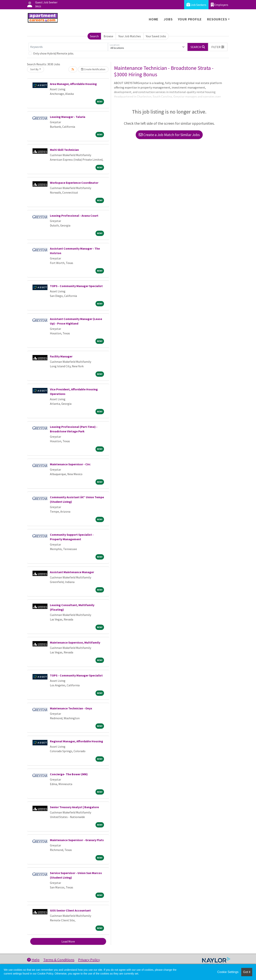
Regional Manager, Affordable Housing (76, 741)
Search (94, 36)
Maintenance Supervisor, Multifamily (75, 642)
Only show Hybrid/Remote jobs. (54, 53)
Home (154, 19)
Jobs (168, 19)
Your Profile (190, 19)
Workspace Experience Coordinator (74, 183)
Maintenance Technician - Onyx (71, 708)
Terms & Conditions (59, 960)
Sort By (34, 69)
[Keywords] (68, 47)
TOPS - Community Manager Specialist (76, 286)
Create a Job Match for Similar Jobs (169, 135)
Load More (68, 941)
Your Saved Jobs (156, 36)
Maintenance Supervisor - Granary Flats (77, 840)
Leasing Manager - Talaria (68, 117)
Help (33, 960)
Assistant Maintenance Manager (72, 572)
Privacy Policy (89, 960)
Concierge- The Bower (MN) (69, 774)
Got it (247, 972)
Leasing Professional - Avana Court (74, 216)
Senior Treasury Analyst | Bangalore (74, 807)
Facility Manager (61, 356)
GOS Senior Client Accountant (70, 910)
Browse (108, 36)
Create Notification (93, 69)
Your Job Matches (130, 36)
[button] (218, 47)
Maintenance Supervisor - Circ (70, 464)
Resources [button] (217, 19)
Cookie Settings (228, 972)
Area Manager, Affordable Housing (73, 84)
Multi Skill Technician (64, 150)
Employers (220, 5)
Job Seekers (196, 5)
